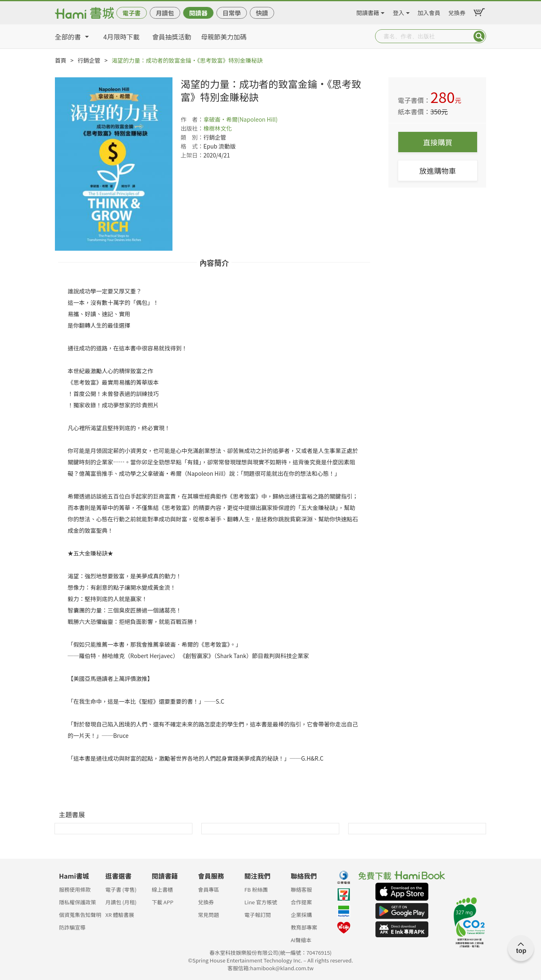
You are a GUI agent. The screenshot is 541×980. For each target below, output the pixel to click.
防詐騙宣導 (72, 927)
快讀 (262, 13)
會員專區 (209, 889)
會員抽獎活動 (172, 37)
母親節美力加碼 (224, 37)
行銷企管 (89, 60)
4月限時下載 (121, 37)
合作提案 (301, 902)
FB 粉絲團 (256, 889)
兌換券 (457, 11)
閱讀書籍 (368, 11)
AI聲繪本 (301, 940)
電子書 (132, 13)
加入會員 (429, 11)
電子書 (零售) (121, 889)
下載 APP (163, 902)
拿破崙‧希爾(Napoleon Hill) (241, 119)
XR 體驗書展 (120, 915)
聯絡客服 (301, 889)
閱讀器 (198, 13)
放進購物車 (438, 171)
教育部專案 (304, 927)
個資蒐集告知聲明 (80, 915)
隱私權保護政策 (77, 902)
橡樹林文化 (218, 128)
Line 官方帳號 (261, 902)
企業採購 (301, 915)
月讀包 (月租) (121, 902)
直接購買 (438, 142)
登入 (399, 11)
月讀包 (165, 13)
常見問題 (209, 915)
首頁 (61, 60)
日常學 (232, 13)
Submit (479, 36)
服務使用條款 (75, 889)
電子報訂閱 (258, 915)
